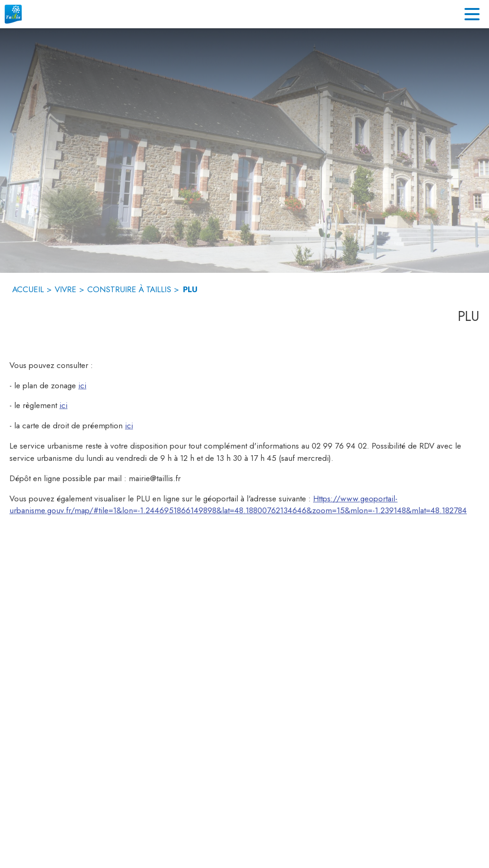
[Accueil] (13, 14)
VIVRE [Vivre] (66, 289)
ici (82, 385)
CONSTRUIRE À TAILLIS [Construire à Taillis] (129, 289)
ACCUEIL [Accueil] (28, 289)
